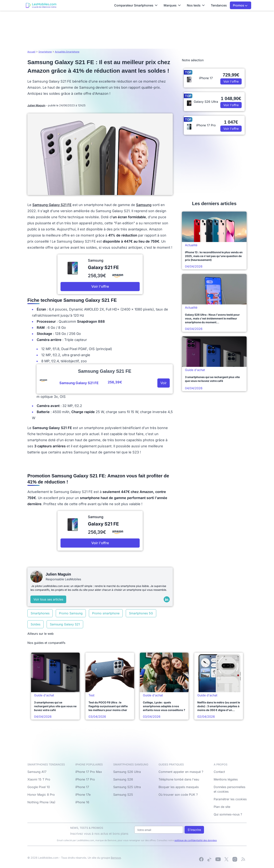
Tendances (219, 5)
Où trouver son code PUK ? (178, 795)
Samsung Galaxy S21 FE (52, 205)
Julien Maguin (36, 105)
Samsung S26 (123, 779)
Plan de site (222, 807)
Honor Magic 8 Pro (41, 795)
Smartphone (45, 52)
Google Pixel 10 (39, 787)
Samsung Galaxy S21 (65, 624)
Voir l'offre (100, 286)
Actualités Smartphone (67, 52)
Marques (172, 5)
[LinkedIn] (167, 599)
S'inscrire (194, 830)
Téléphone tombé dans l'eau (179, 779)
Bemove (116, 858)
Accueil (31, 52)
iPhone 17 (82, 787)
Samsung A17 (37, 772)
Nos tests (196, 5)
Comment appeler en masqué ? (181, 772)
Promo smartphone (106, 613)
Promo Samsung (71, 613)
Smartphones (40, 613)
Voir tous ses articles (48, 599)
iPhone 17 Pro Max (89, 772)
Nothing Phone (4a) (41, 802)
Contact (219, 772)
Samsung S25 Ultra (127, 787)
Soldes (35, 624)
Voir (164, 383)
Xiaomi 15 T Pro (39, 779)
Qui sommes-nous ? (228, 814)
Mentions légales (226, 779)
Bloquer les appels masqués (179, 787)
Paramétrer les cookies (230, 799)
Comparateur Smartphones (136, 5)
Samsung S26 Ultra (127, 772)
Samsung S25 (123, 795)
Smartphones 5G (141, 613)
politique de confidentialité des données (196, 840)
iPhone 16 (82, 802)
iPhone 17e (83, 795)
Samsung (144, 205)
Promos (240, 5)
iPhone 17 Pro (85, 779)
